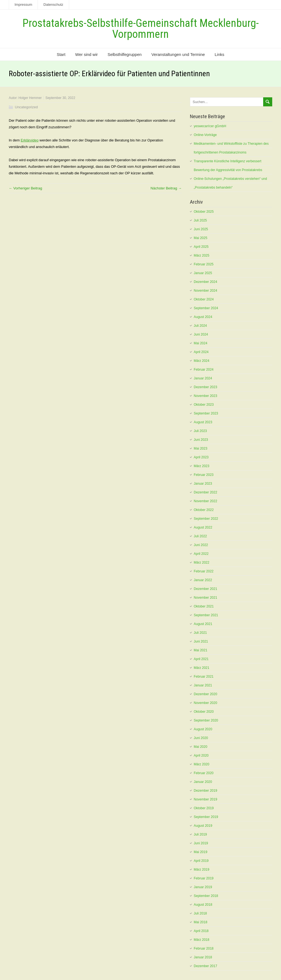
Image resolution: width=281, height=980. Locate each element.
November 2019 (205, 799)
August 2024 (203, 317)
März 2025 (202, 255)
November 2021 (205, 598)
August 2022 (203, 527)
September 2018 (206, 896)
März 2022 (202, 563)
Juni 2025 (201, 229)
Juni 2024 (201, 334)
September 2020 (206, 720)
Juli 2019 (200, 834)
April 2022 (201, 554)
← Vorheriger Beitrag (25, 188)
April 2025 (201, 247)
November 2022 (205, 501)
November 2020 (205, 703)
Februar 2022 (204, 571)
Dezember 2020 (205, 694)
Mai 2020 (200, 747)
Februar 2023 (204, 475)
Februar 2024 (204, 370)
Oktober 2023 (204, 405)
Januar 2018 (203, 957)
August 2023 (203, 422)
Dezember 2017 (205, 966)
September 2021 (206, 615)
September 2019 (206, 817)
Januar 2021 (203, 685)
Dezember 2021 (205, 589)
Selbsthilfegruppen (125, 54)
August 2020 (203, 729)
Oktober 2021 (204, 606)
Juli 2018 (200, 913)
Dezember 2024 (205, 282)
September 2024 (206, 308)
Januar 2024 (203, 378)
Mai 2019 (200, 852)
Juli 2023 (200, 431)
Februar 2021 (204, 677)
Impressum (23, 5)
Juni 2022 (201, 545)
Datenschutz (53, 5)
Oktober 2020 (204, 712)
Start (61, 54)
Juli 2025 (200, 220)
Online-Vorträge (205, 135)
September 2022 (206, 519)
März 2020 (202, 764)
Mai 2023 (200, 448)
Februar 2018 (204, 948)
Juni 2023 (201, 440)
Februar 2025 (204, 264)
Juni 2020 (201, 738)
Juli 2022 (200, 536)
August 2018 (203, 905)
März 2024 (202, 361)
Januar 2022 (203, 580)
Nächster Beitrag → (166, 188)
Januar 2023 (203, 484)
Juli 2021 (200, 633)
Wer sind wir (86, 54)
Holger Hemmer (30, 98)
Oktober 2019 (204, 808)
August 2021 (203, 624)
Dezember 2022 (205, 492)
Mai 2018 (200, 922)
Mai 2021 (200, 650)
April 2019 (201, 861)
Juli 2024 (200, 326)
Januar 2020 (203, 782)
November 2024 (205, 291)
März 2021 (202, 668)
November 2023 (205, 396)
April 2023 (201, 457)
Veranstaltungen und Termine (178, 54)
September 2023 (206, 413)
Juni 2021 (201, 641)
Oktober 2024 (204, 299)
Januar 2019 (203, 887)
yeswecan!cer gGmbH (210, 126)
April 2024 (201, 352)
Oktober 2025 (204, 212)
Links (219, 54)
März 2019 (202, 870)
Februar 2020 (204, 773)
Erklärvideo (29, 140)
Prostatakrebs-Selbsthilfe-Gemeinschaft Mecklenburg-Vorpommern (141, 29)
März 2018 (202, 940)
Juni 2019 (201, 843)
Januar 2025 (203, 273)
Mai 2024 (200, 343)
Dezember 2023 (205, 387)
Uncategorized (26, 107)
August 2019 (203, 826)
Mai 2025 (200, 238)
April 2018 (201, 931)
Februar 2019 (204, 878)
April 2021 (201, 659)
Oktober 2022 (204, 510)
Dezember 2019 (205, 791)
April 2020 (201, 755)
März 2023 (202, 466)
